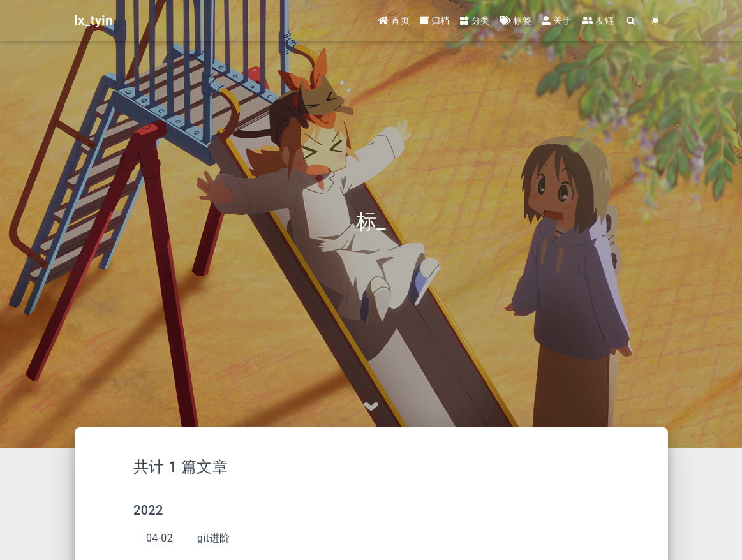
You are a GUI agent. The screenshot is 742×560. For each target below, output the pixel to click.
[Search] (632, 21)
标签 (516, 20)
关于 (557, 20)
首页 (394, 20)
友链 (598, 20)
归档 (435, 20)
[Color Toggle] (656, 21)
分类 (475, 20)
